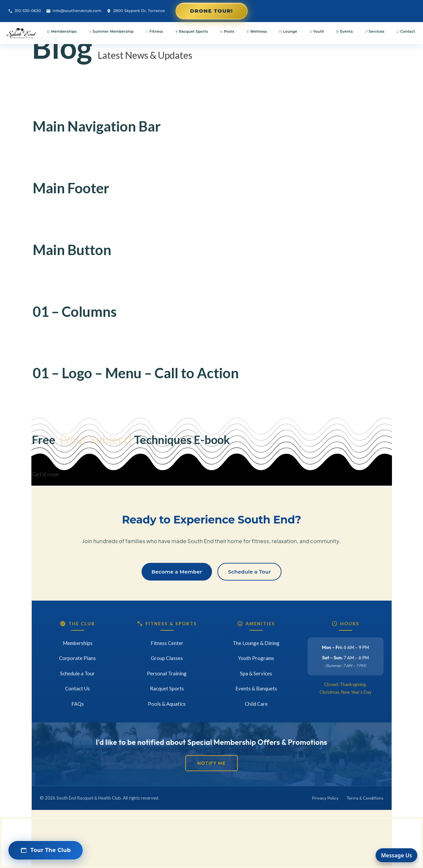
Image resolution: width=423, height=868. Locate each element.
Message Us (396, 855)
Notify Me (211, 763)
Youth (317, 32)
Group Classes (167, 658)
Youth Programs (256, 658)
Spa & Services (256, 673)
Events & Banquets (256, 688)
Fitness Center (167, 643)
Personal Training (167, 673)
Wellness (257, 32)
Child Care (256, 704)
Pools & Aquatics (167, 704)
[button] (46, 850)
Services (374, 32)
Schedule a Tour (249, 572)
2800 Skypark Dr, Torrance (136, 11)
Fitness (154, 32)
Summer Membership (111, 32)
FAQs (78, 704)
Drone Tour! (211, 11)
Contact (406, 32)
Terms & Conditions (365, 798)
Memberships (62, 32)
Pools (227, 32)
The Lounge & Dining (256, 643)
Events (344, 32)
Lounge (288, 32)
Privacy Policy (325, 798)
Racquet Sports (192, 32)
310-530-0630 (25, 11)
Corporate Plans (77, 658)
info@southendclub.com (74, 11)
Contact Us (77, 688)
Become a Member (177, 572)
